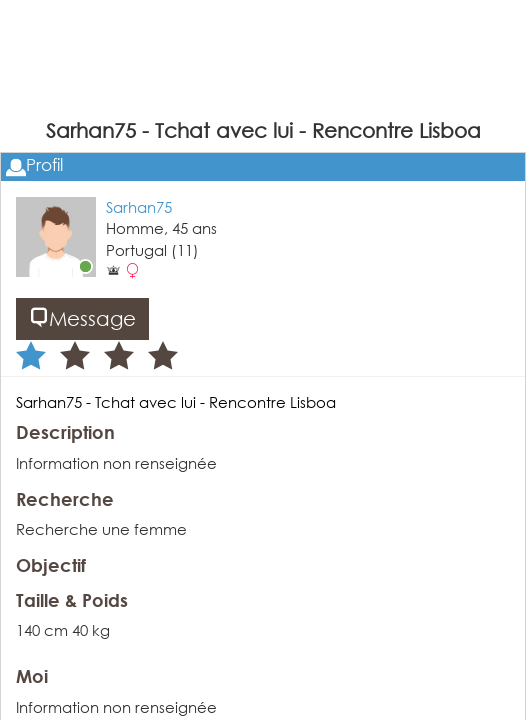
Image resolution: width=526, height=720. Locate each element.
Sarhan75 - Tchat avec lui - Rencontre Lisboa (176, 402)
